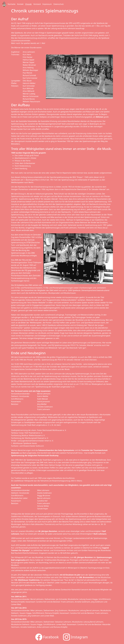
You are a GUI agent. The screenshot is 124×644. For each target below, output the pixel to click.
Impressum (47, 4)
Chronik (28, 4)
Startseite (12, 4)
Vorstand (37, 4)
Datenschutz (59, 4)
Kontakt (20, 4)
